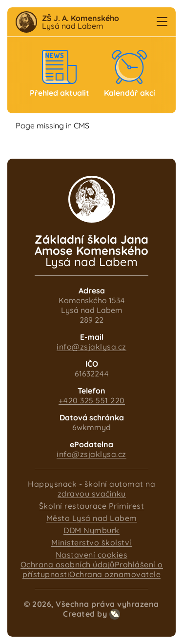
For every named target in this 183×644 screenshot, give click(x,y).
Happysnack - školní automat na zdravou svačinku (91, 489)
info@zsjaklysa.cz (91, 347)
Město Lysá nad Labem (92, 518)
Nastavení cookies (92, 555)
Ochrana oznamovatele (115, 574)
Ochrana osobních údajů (68, 564)
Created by (91, 614)
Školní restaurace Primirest (92, 506)
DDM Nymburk (91, 530)
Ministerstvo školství (91, 542)
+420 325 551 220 (92, 400)
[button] (162, 21)
